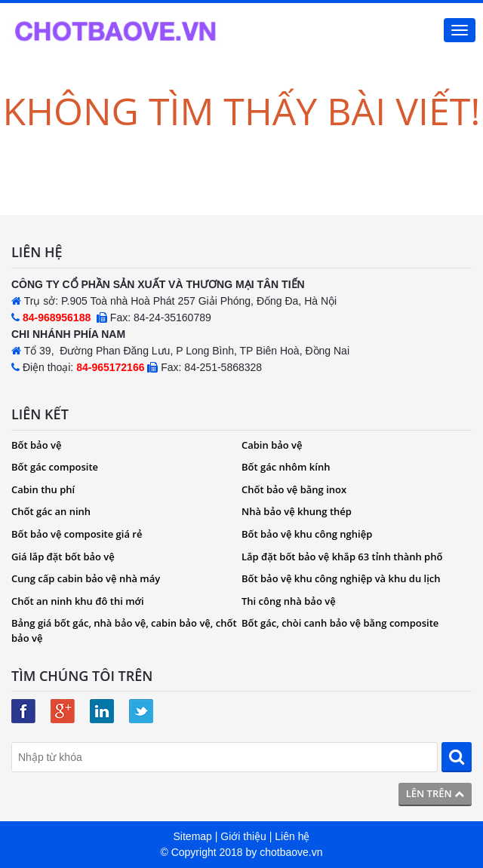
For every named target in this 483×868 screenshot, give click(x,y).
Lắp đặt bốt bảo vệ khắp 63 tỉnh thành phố (342, 557)
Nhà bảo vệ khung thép (297, 511)
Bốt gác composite (55, 467)
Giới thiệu (243, 836)
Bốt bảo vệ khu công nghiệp (307, 534)
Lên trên (435, 793)
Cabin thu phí (43, 489)
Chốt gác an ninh (51, 511)
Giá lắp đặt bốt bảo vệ (63, 557)
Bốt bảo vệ (36, 445)
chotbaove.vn (291, 852)
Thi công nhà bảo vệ (289, 601)
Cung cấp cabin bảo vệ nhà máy (86, 578)
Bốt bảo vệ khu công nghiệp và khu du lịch (341, 578)
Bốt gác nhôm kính (286, 467)
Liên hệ (292, 836)
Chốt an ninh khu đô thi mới (78, 601)
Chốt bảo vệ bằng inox (294, 489)
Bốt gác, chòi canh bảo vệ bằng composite (340, 623)
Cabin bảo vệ (272, 445)
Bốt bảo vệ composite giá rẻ (77, 534)
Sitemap (193, 836)
